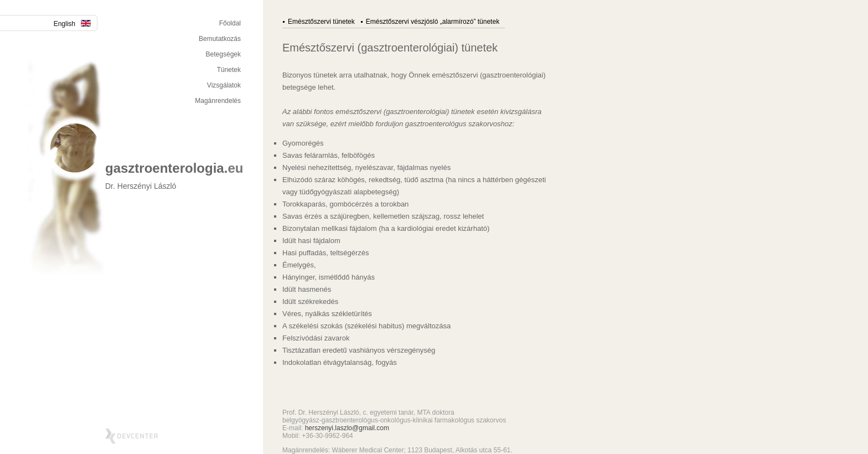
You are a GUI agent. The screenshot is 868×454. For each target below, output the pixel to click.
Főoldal (230, 23)
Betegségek (223, 54)
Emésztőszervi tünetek (321, 22)
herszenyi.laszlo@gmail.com (347, 428)
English (72, 24)
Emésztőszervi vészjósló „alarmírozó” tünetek (433, 22)
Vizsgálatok (224, 85)
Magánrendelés (218, 101)
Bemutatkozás (220, 39)
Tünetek (229, 70)
